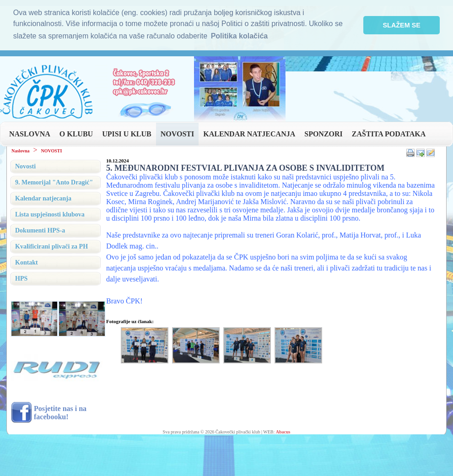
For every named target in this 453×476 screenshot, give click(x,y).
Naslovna (20, 151)
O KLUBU (76, 134)
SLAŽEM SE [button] (402, 25)
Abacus (283, 432)
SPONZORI (324, 134)
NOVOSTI (177, 134)
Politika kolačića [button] (240, 36)
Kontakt (27, 262)
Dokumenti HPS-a (40, 230)
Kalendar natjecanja (43, 198)
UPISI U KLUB (127, 134)
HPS (21, 279)
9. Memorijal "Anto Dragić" (54, 182)
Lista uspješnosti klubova (50, 214)
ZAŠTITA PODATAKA (389, 134)
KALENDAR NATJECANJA (249, 134)
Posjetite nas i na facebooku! (60, 413)
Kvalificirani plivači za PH (51, 246)
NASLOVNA (30, 134)
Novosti (25, 166)
